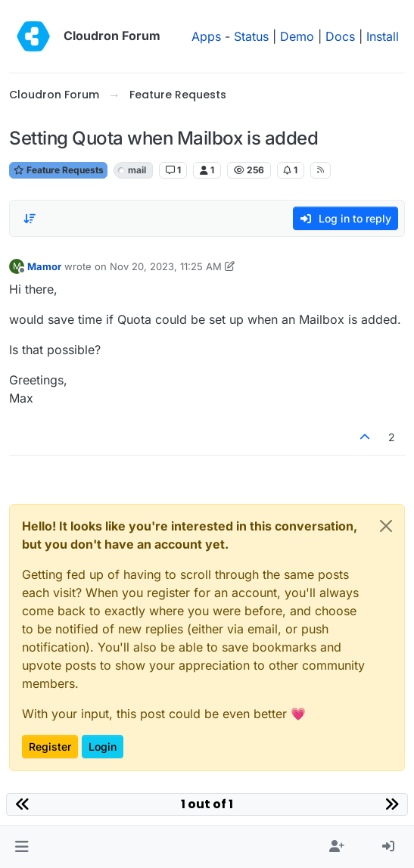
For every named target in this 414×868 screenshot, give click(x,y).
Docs (340, 36)
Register (50, 747)
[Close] (386, 526)
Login (103, 747)
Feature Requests (58, 170)
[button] (22, 847)
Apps (206, 36)
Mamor (44, 266)
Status (251, 36)
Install (383, 36)
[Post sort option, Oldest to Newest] (30, 219)
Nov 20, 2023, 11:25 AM (166, 266)
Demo (297, 36)
